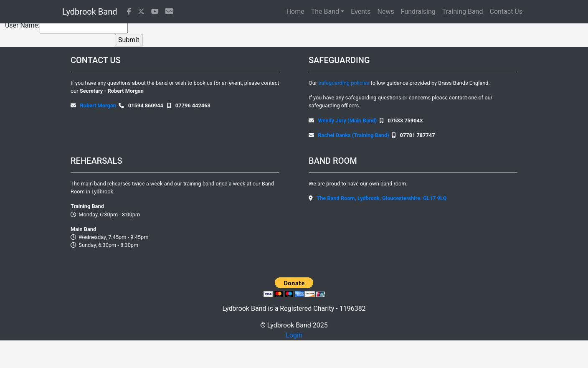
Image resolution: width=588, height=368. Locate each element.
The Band (325, 11)
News (386, 11)
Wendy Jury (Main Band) (348, 121)
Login (294, 335)
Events (361, 11)
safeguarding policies (344, 83)
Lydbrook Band (90, 12)
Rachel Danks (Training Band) (354, 135)
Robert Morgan (98, 105)
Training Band (463, 11)
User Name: (22, 25)
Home (295, 11)
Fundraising (418, 11)
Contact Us (506, 11)
